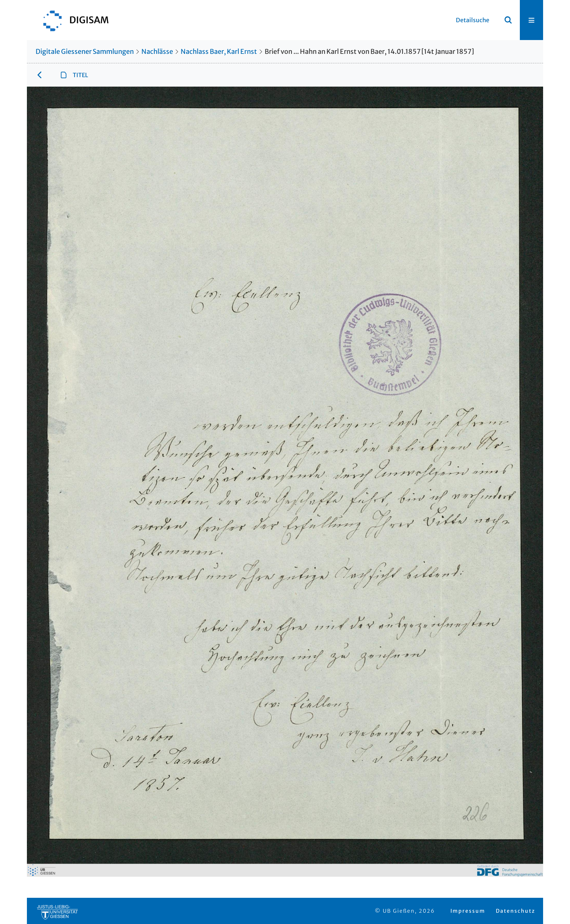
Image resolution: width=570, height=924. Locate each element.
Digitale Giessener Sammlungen (85, 51)
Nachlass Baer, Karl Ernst (219, 51)
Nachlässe (157, 51)
